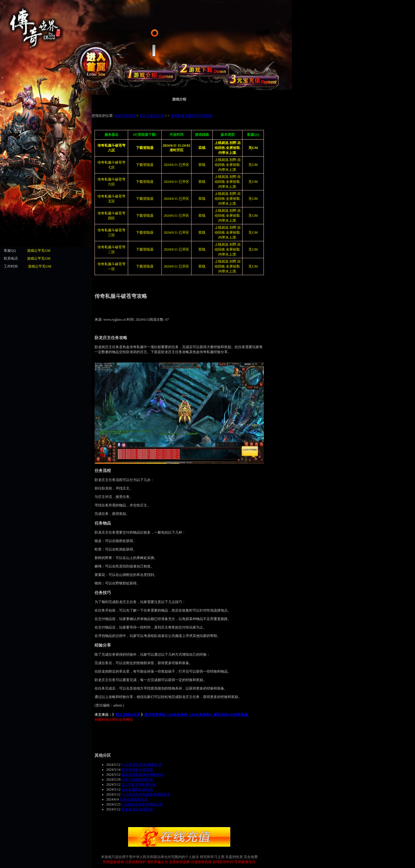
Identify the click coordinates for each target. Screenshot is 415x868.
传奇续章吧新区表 (134, 799)
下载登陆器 (145, 182)
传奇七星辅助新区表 (137, 780)
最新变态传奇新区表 (137, 809)
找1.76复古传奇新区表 (138, 784)
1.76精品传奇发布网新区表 (142, 804)
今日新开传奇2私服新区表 (142, 765)
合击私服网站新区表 (137, 789)
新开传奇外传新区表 (137, 770)
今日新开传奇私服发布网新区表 (146, 794)
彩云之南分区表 (128, 715)
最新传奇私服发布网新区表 (142, 775)
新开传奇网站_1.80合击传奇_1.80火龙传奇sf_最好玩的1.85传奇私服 (196, 715)
